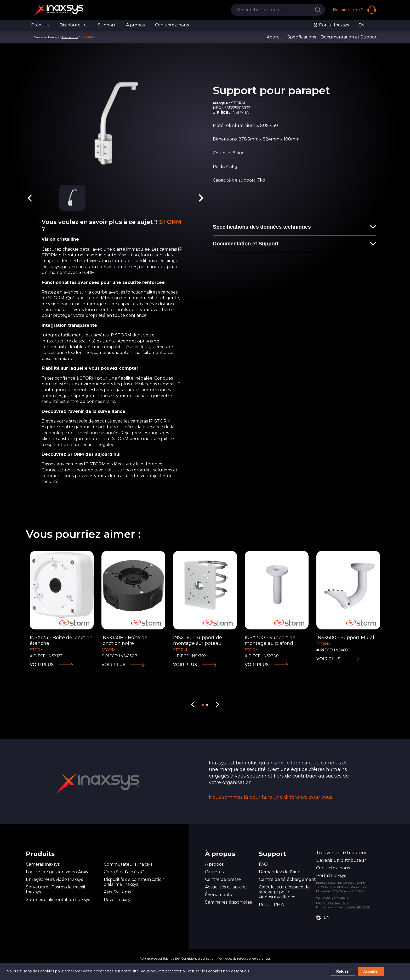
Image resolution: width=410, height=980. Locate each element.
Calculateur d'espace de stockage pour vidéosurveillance (284, 892)
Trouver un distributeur (341, 853)
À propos (135, 25)
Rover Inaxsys (118, 900)
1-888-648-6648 (358, 907)
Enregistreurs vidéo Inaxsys (54, 879)
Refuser (343, 971)
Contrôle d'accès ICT (125, 872)
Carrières (214, 872)
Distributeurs (73, 25)
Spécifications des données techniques (262, 227)
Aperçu (275, 37)
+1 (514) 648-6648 (336, 898)
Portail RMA (271, 905)
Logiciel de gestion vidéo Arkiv (57, 872)
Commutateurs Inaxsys (128, 864)
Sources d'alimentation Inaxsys (58, 900)
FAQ (263, 864)
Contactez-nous (172, 25)
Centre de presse (223, 879)
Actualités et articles (226, 887)
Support (107, 25)
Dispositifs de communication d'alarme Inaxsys (134, 882)
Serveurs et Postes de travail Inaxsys (56, 889)
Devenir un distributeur (341, 860)
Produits (40, 25)
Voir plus (42, 665)
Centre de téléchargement (287, 879)
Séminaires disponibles (228, 902)
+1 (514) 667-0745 (336, 903)
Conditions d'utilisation (198, 958)
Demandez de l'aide (280, 872)
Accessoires (70, 37)
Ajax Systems (117, 892)
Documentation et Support (349, 37)
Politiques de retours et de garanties (244, 958)
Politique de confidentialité (159, 958)
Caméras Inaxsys (43, 864)
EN (361, 25)
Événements (218, 895)
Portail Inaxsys (331, 25)
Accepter (371, 971)
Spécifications (302, 37)
